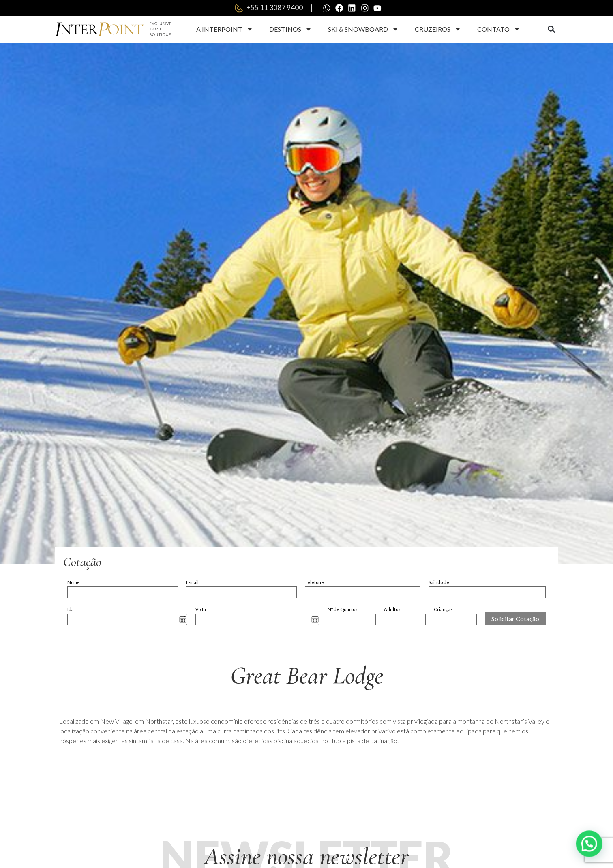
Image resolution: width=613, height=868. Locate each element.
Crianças (443, 610)
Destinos (290, 30)
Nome (74, 583)
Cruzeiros (438, 30)
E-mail (192, 583)
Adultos (392, 610)
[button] (551, 30)
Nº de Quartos (343, 610)
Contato (499, 30)
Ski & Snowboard (363, 30)
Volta (201, 610)
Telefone (314, 583)
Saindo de (439, 583)
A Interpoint (225, 30)
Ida (71, 610)
